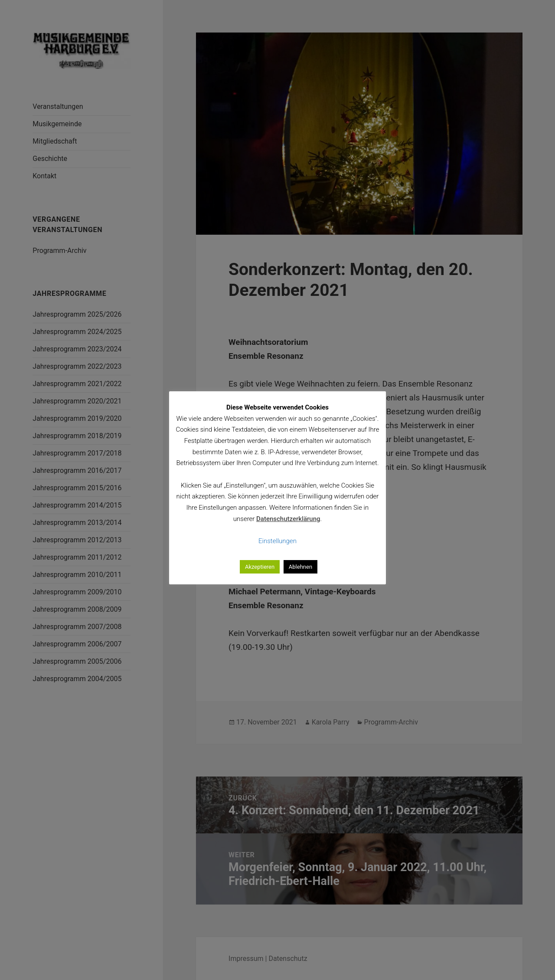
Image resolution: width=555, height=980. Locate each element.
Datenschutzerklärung (288, 519)
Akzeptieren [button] (260, 567)
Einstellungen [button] (277, 541)
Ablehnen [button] (300, 567)
